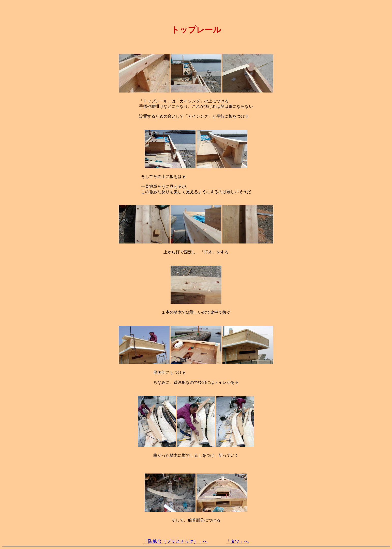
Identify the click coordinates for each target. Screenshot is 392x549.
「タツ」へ (237, 541)
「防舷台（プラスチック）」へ (175, 541)
